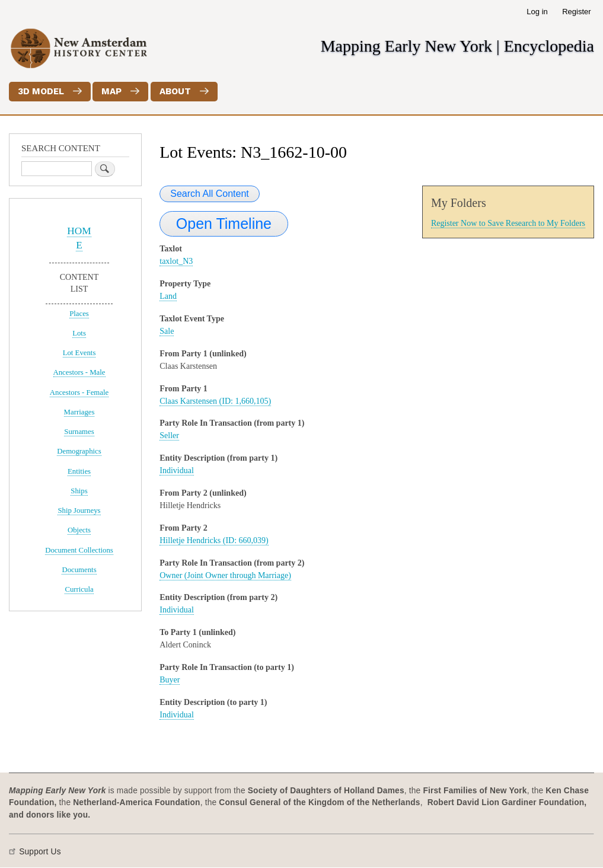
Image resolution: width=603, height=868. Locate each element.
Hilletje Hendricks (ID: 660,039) (214, 540)
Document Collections (79, 550)
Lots (79, 333)
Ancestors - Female (79, 392)
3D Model (41, 91)
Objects (79, 530)
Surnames (79, 432)
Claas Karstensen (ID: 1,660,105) (215, 401)
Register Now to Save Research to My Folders (508, 223)
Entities (79, 471)
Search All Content (210, 194)
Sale (167, 331)
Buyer (170, 680)
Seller (169, 435)
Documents (79, 570)
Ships (79, 491)
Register (576, 12)
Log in (537, 12)
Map (111, 91)
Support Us (40, 852)
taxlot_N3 (176, 261)
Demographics (79, 451)
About (175, 91)
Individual (177, 470)
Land (168, 296)
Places (79, 314)
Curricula (79, 589)
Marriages (79, 412)
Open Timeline (224, 224)
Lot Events (79, 353)
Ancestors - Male (79, 372)
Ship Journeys (79, 510)
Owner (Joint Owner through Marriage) (225, 575)
